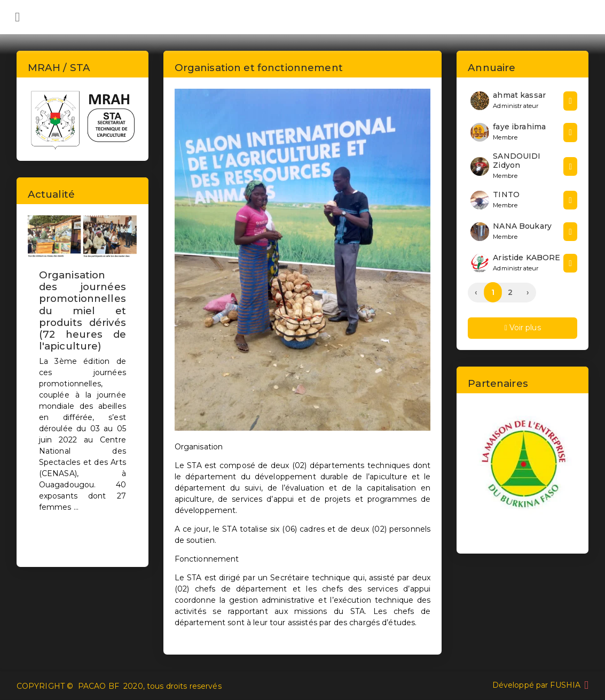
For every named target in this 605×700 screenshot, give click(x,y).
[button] (36, 382)
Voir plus (523, 328)
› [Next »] (528, 292)
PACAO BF (99, 686)
